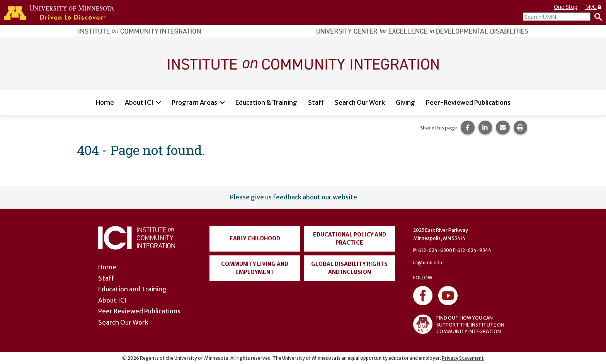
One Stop (566, 7)
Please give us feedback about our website (294, 197)
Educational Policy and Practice (350, 239)
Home (105, 102)
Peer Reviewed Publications (139, 311)
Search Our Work (360, 102)
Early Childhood (255, 238)
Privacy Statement (463, 358)
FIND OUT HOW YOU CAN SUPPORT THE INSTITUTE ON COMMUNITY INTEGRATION (459, 324)
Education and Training (132, 289)
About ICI (139, 102)
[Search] (596, 17)
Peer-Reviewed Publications (468, 102)
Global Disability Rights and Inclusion (349, 268)
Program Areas (194, 102)
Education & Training (266, 102)
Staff (316, 102)
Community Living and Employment (255, 268)
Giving (405, 102)
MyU (594, 7)
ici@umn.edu (428, 263)
